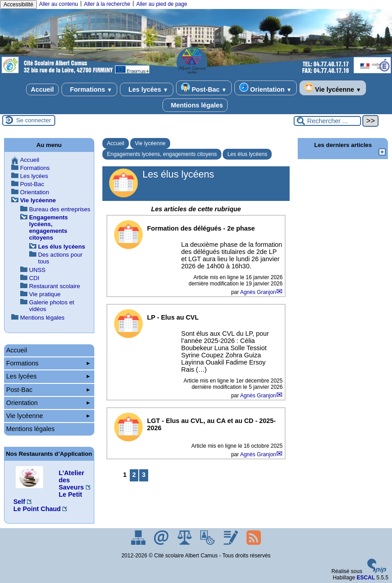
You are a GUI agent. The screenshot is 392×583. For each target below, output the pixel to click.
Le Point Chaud (37, 509)
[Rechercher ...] (327, 121)
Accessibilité (18, 4)
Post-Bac (204, 88)
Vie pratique (45, 294)
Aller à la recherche (107, 4)
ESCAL (366, 578)
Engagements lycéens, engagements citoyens (162, 154)
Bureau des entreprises (60, 209)
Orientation (266, 88)
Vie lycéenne (333, 88)
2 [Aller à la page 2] (134, 475)
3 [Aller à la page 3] (144, 475)
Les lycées (147, 89)
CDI (34, 278)
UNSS (37, 270)
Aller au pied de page (161, 4)
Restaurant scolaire (55, 286)
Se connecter (34, 120)
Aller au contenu (59, 4)
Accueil (42, 89)
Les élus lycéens (247, 154)
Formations (89, 89)
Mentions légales (195, 105)
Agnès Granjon (258, 292)
